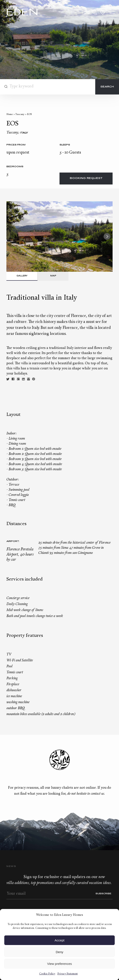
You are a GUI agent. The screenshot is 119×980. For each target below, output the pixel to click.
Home (10, 114)
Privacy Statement (68, 974)
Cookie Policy (47, 974)
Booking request (86, 178)
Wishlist (103, 12)
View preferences (59, 964)
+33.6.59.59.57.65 (95, 12)
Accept (59, 940)
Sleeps (65, 145)
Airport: (13, 541)
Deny (59, 952)
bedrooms (15, 167)
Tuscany (20, 114)
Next (107, 237)
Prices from (16, 145)
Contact (87, 12)
